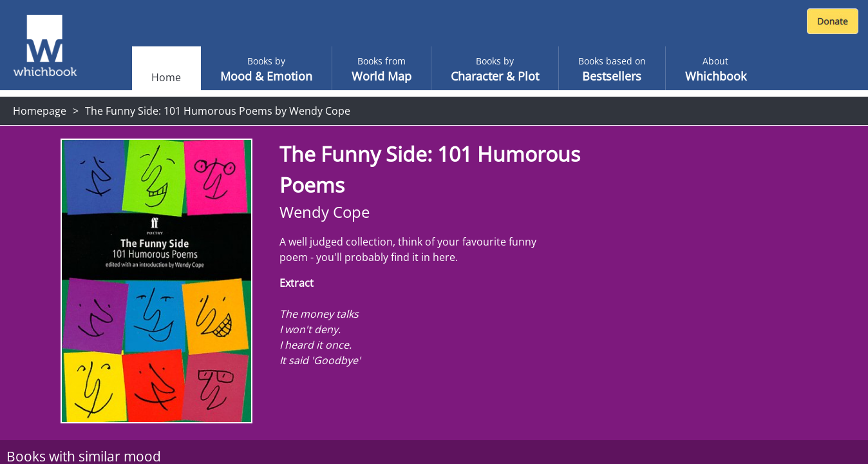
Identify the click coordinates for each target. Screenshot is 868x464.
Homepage (40, 111)
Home (166, 77)
